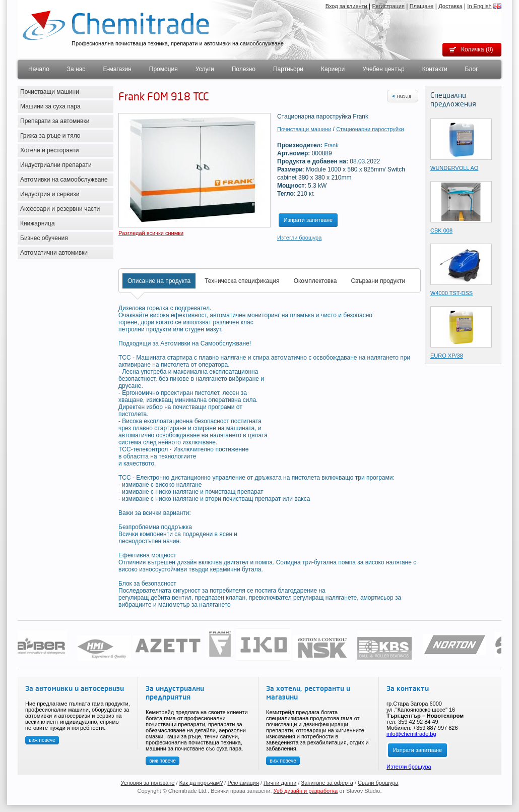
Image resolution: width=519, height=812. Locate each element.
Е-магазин (117, 69)
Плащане (422, 6)
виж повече (42, 740)
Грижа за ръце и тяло (50, 136)
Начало (39, 69)
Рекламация (243, 783)
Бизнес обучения (44, 238)
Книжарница (38, 223)
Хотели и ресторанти (50, 150)
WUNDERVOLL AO (454, 168)
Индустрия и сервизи (50, 194)
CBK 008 (441, 230)
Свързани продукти (378, 281)
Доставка (450, 6)
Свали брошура (378, 783)
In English (479, 6)
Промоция (164, 69)
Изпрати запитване (308, 220)
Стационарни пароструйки (370, 129)
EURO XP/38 (447, 356)
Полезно (244, 69)
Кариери (333, 69)
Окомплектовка (315, 281)
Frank (332, 145)
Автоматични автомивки (54, 253)
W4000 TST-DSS (451, 293)
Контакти (435, 69)
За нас (76, 69)
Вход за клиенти (346, 6)
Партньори (288, 69)
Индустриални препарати (56, 165)
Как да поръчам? (201, 783)
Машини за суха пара (50, 106)
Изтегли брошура (299, 238)
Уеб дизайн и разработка (306, 791)
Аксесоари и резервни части (60, 209)
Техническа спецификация (242, 281)
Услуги (205, 69)
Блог (472, 69)
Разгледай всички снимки (151, 233)
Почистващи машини (50, 92)
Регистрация (388, 6)
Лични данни (280, 783)
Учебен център (383, 69)
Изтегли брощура (409, 767)
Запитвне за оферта (327, 783)
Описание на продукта (159, 281)
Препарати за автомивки (55, 121)
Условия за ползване (148, 783)
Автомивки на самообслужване (64, 180)
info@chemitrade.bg (411, 734)
